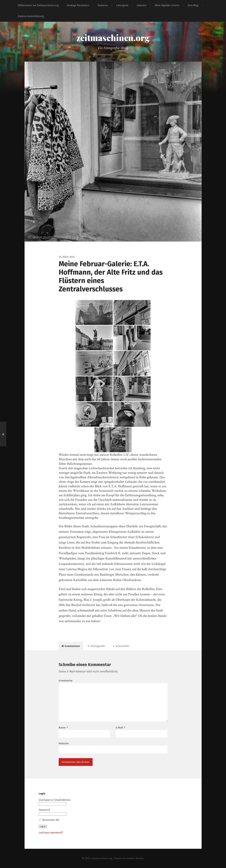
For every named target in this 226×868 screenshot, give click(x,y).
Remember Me (49, 820)
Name (63, 728)
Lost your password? (51, 833)
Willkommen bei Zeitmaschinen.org (38, 5)
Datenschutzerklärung (31, 16)
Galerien (142, 5)
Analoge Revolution (78, 5)
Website (64, 743)
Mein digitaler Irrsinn (167, 5)
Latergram (122, 5)
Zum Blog (193, 5)
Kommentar (66, 681)
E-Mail (120, 728)
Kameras (103, 5)
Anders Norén (135, 858)
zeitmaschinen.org (113, 38)
